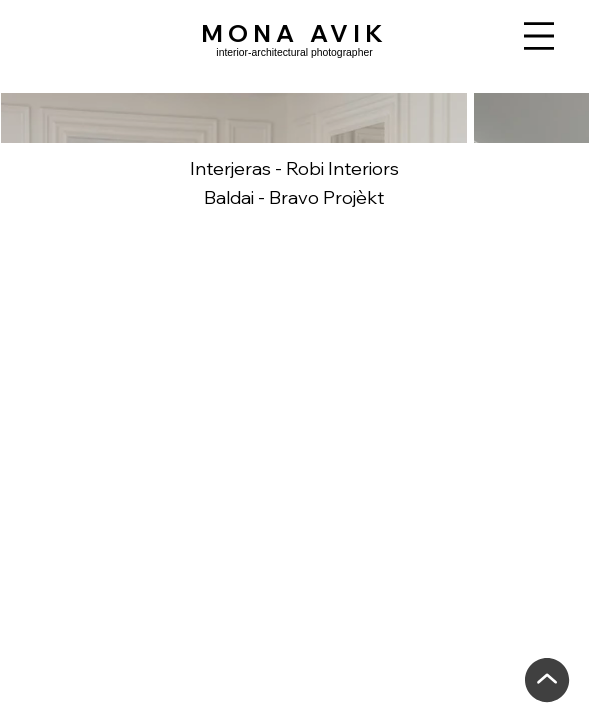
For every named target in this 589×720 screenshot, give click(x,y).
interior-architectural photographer (294, 52)
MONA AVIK (294, 33)
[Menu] (539, 36)
